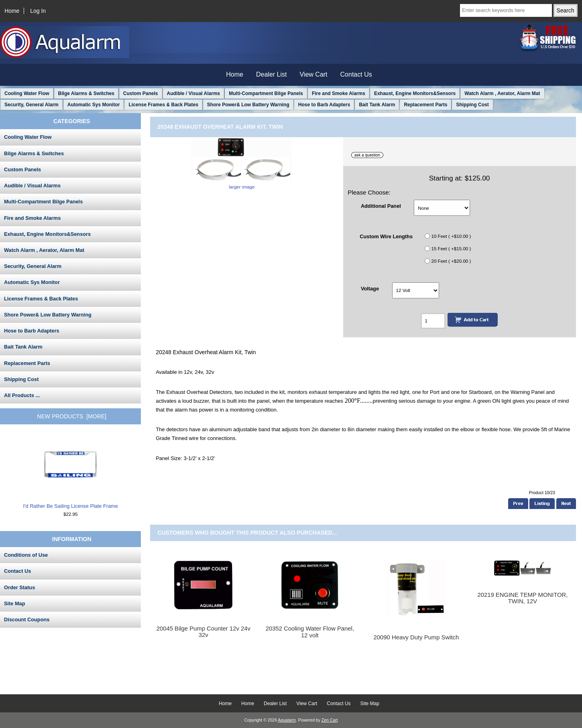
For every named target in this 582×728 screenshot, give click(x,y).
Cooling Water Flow (27, 93)
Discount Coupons (27, 620)
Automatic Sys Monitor (94, 105)
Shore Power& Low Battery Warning (248, 105)
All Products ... (22, 395)
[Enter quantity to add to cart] (433, 321)
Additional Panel (381, 206)
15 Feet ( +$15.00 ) (451, 248)
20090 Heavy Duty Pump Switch (416, 637)
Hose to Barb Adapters (324, 105)
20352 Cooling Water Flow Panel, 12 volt (310, 632)
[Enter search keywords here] (506, 10)
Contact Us (356, 74)
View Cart (313, 74)
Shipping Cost (472, 105)
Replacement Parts (425, 105)
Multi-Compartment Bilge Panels (266, 93)
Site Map (14, 603)
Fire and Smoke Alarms (339, 93)
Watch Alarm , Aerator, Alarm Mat (502, 93)
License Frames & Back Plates (163, 105)
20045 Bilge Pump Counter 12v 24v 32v (203, 632)
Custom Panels (141, 93)
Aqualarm (287, 720)
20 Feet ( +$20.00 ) (451, 261)
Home (12, 11)
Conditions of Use (26, 555)
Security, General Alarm (32, 105)
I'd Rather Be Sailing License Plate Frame (71, 472)
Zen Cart (330, 720)
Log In (38, 11)
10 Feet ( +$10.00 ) (451, 236)
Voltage (370, 288)
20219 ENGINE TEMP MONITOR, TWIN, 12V (522, 598)
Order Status (19, 587)
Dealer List (271, 74)
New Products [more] (72, 416)
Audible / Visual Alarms (194, 93)
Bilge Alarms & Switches (86, 93)
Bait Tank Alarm (377, 105)
